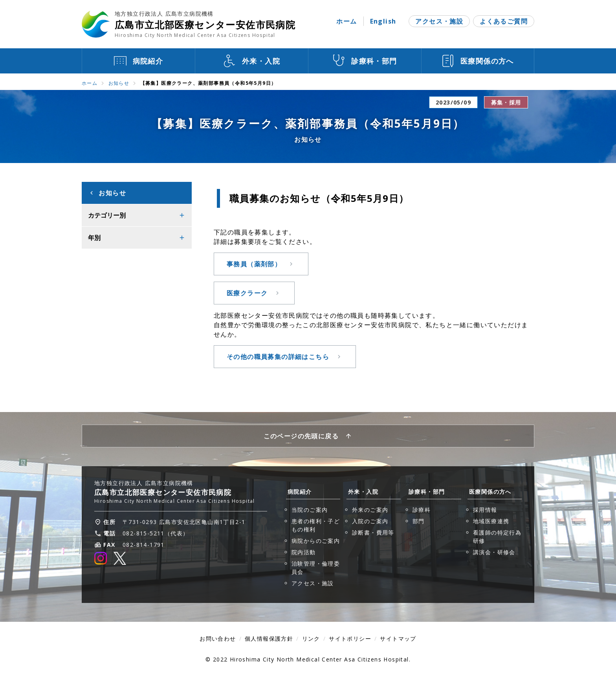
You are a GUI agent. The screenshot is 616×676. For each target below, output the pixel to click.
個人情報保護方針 (269, 638)
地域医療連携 (491, 521)
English (383, 21)
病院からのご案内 (316, 541)
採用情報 (485, 510)
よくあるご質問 (504, 21)
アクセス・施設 (439, 21)
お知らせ (119, 83)
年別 (94, 238)
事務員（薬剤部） (254, 264)
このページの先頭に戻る (301, 436)
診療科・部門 (427, 492)
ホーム (346, 21)
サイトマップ (398, 638)
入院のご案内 (370, 521)
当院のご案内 (310, 510)
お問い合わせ (218, 638)
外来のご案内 (370, 510)
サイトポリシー (350, 638)
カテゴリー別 (107, 215)
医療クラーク (247, 293)
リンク (311, 638)
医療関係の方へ (490, 492)
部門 (419, 521)
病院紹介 (300, 492)
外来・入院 (363, 492)
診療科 (422, 510)
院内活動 (304, 552)
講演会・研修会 (494, 552)
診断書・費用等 (373, 532)
